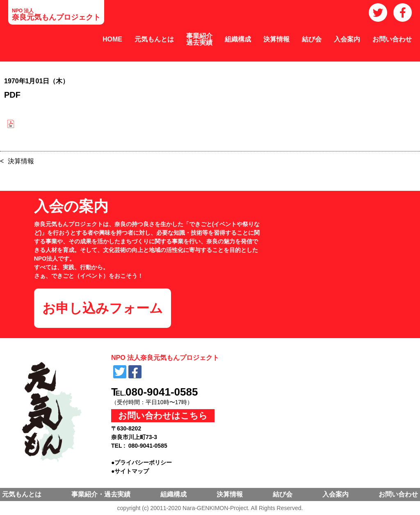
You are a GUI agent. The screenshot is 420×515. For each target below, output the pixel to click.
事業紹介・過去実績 (101, 494)
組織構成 (238, 39)
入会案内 (347, 39)
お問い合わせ (392, 39)
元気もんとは (154, 39)
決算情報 (276, 39)
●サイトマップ (130, 471)
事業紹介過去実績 (199, 39)
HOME (112, 39)
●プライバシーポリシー (142, 462)
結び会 (312, 39)
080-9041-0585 (162, 392)
